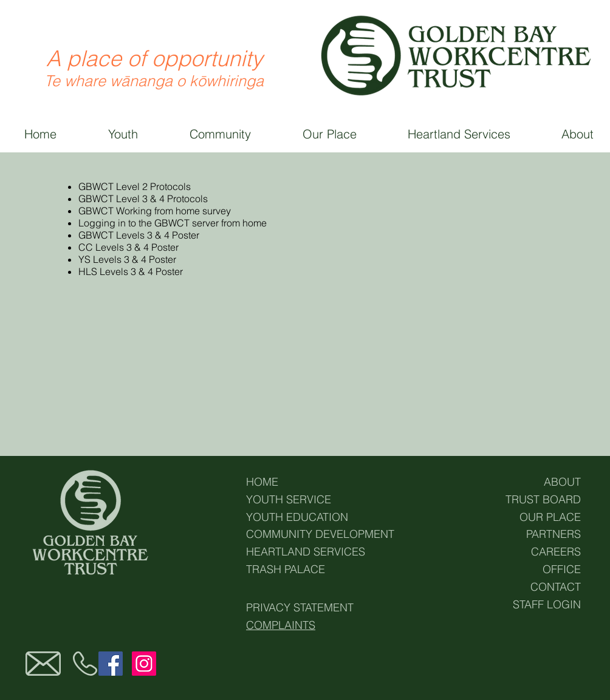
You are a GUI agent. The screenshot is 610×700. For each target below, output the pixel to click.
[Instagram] (144, 664)
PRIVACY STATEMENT (300, 607)
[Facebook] (111, 664)
